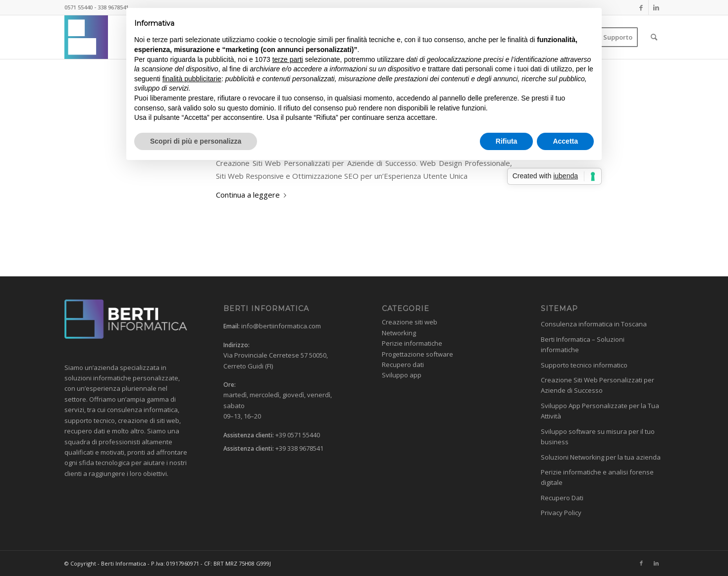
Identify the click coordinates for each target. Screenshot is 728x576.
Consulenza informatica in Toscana (594, 324)
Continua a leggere (253, 195)
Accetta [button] (565, 141)
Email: (232, 326)
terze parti (288, 59)
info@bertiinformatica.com (281, 326)
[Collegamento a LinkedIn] (656, 7)
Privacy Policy (561, 513)
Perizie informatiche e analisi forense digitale (597, 477)
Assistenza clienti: (249, 435)
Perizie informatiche (412, 343)
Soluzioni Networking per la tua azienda (601, 457)
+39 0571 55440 (298, 435)
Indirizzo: (236, 345)
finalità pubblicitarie (192, 79)
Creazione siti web (410, 322)
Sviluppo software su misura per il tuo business (598, 437)
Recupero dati (403, 365)
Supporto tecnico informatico (584, 365)
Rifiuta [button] (507, 141)
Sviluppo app (402, 375)
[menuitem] (618, 37)
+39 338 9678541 (299, 448)
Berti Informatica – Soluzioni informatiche (583, 344)
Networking (399, 333)
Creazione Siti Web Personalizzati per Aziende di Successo (598, 385)
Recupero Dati (562, 498)
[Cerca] (654, 37)
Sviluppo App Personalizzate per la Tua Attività (600, 411)
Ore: (230, 385)
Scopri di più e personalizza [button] (196, 141)
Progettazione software (417, 354)
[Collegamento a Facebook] (641, 7)
